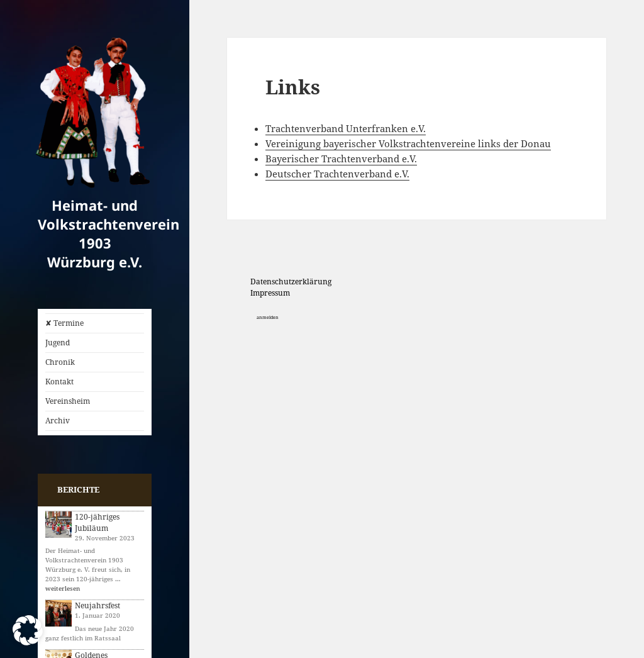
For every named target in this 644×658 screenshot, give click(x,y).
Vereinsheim (68, 401)
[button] (28, 630)
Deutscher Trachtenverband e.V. (337, 174)
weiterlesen (63, 588)
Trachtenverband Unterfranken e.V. (346, 128)
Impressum (270, 293)
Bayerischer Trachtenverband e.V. (341, 159)
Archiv (58, 421)
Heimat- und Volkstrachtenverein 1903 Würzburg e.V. (108, 233)
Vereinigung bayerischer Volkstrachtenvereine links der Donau (408, 143)
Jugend (58, 343)
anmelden (268, 317)
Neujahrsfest (97, 605)
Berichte (78, 489)
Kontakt (59, 382)
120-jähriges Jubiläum (97, 522)
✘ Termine (64, 323)
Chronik (60, 362)
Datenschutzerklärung (291, 282)
